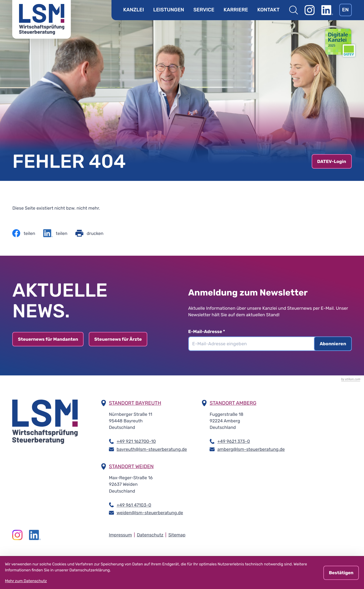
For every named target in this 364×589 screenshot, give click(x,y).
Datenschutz (150, 535)
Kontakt (268, 10)
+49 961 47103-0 (134, 505)
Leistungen (169, 10)
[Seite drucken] (89, 233)
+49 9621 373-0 (234, 441)
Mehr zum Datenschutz (26, 581)
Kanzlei (134, 10)
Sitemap (177, 535)
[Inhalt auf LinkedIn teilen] (55, 233)
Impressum (120, 535)
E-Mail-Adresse (210, 331)
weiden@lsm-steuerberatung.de (150, 512)
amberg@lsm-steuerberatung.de (251, 449)
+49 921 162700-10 (136, 441)
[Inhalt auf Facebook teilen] (24, 233)
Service (204, 10)
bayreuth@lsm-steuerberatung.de (152, 449)
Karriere (236, 10)
